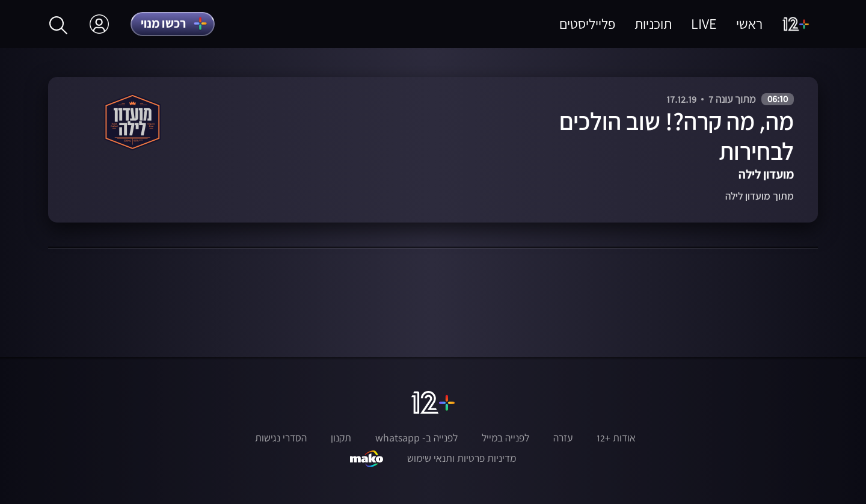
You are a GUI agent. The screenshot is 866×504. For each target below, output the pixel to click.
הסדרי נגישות (281, 438)
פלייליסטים (587, 24)
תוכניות (653, 24)
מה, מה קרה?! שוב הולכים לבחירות (677, 136)
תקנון (341, 438)
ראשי (749, 24)
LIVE (704, 24)
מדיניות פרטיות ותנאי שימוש (462, 458)
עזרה (563, 438)
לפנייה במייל (505, 438)
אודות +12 (616, 438)
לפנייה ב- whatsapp (416, 438)
